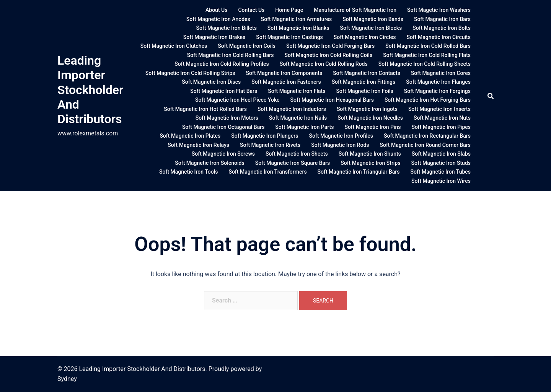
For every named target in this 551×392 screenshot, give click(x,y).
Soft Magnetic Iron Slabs (441, 154)
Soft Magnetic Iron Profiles (341, 136)
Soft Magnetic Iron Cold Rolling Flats (427, 55)
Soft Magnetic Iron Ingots (367, 109)
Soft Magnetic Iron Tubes (441, 172)
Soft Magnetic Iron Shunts (370, 154)
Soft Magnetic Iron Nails (298, 118)
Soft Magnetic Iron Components (284, 73)
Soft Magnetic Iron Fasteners (286, 82)
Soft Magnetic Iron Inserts (439, 109)
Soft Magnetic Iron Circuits (439, 37)
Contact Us (251, 10)
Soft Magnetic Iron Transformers (267, 172)
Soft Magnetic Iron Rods (340, 145)
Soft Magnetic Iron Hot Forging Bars (428, 100)
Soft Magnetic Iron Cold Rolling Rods (324, 64)
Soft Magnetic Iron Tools (188, 172)
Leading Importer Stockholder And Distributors (90, 90)
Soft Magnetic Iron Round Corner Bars (425, 145)
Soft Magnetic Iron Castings (289, 37)
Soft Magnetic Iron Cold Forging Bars (330, 46)
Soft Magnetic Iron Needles (370, 118)
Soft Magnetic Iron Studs (441, 163)
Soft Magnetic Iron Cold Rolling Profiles (222, 64)
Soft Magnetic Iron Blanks (298, 28)
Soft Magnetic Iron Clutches (174, 46)
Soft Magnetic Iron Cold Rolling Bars (231, 55)
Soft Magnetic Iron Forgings (437, 91)
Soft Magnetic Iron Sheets (297, 154)
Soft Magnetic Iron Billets (226, 28)
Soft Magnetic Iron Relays (198, 145)
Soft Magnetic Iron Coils (247, 46)
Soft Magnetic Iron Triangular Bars (359, 172)
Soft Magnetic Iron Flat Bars (224, 91)
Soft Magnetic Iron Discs (211, 82)
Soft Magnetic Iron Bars (442, 19)
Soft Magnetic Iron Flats (297, 91)
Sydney (67, 379)
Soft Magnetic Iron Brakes (214, 37)
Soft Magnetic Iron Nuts (442, 118)
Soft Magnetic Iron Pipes (441, 127)
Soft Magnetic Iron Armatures (296, 19)
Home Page (289, 10)
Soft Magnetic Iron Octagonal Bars (223, 127)
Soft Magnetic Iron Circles (365, 37)
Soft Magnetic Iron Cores (441, 73)
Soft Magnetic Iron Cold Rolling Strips (190, 73)
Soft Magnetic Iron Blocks (371, 28)
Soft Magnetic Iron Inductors (292, 109)
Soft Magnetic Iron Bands (373, 19)
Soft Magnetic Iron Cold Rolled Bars (428, 46)
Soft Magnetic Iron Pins (372, 127)
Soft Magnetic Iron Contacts (367, 73)
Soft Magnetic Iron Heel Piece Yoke (237, 100)
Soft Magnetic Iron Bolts (442, 28)
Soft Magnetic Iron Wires (441, 181)
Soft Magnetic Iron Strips (370, 163)
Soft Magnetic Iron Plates (190, 136)
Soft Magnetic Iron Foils (364, 91)
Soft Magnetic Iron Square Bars (293, 163)
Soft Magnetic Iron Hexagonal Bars (332, 100)
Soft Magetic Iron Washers (439, 10)
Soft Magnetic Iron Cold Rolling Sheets (425, 64)
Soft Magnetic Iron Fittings (364, 82)
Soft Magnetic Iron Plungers (265, 136)
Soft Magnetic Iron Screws (223, 154)
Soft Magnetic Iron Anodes (218, 19)
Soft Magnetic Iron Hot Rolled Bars (205, 109)
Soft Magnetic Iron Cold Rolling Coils (329, 55)
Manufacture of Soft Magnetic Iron (355, 10)
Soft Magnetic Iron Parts (304, 127)
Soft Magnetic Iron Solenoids (209, 163)
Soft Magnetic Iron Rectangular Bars (427, 136)
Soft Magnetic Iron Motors (227, 118)
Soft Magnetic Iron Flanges (438, 82)
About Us (216, 10)
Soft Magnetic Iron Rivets (270, 145)
